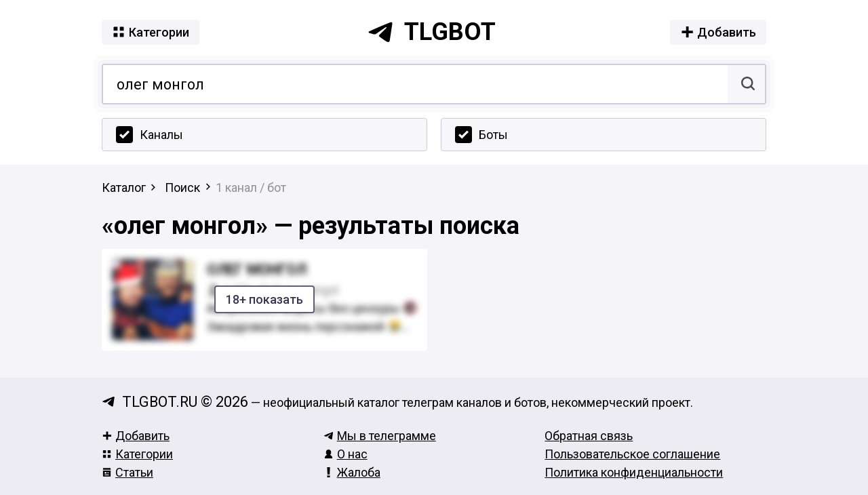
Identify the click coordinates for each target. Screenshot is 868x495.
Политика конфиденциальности (634, 472)
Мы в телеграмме (380, 436)
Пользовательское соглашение (632, 454)
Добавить (136, 436)
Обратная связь (589, 436)
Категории (137, 454)
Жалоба (352, 472)
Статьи (127, 472)
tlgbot (431, 32)
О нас (346, 454)
